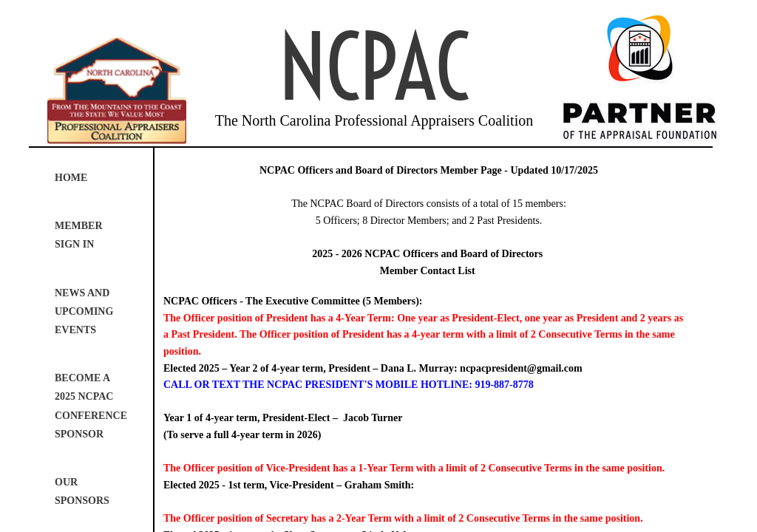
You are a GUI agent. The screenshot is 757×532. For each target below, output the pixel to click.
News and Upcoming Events (84, 311)
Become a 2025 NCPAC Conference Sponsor (91, 406)
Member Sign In (79, 235)
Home (71, 178)
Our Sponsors (82, 491)
